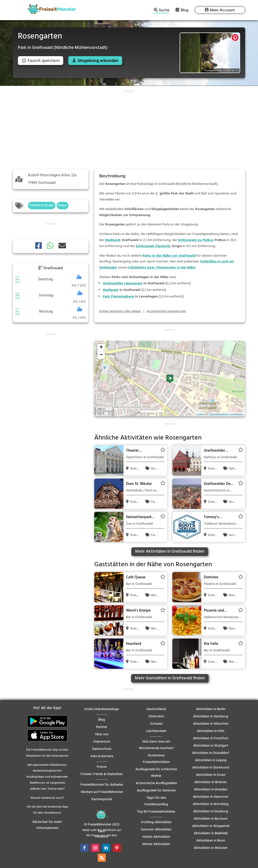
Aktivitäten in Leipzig (211, 760)
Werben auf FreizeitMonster (102, 792)
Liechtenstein (156, 731)
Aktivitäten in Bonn (211, 841)
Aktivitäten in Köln (211, 731)
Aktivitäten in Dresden (211, 790)
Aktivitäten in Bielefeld (211, 833)
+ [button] (101, 348)
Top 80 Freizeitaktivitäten (156, 812)
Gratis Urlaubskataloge (102, 709)
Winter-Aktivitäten (156, 844)
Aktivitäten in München (211, 724)
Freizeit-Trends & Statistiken (102, 774)
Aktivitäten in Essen (211, 775)
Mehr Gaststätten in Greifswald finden (170, 678)
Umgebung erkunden (98, 61)
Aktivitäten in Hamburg (211, 716)
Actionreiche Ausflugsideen (156, 783)
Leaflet (200, 414)
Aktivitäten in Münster (211, 848)
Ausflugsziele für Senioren (156, 791)
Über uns (102, 734)
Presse (102, 767)
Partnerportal (102, 799)
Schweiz (156, 724)
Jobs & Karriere (102, 756)
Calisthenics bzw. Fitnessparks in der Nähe (161, 268)
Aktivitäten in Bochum (211, 819)
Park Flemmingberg (118, 297)
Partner (102, 727)
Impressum (102, 742)
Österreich (156, 716)
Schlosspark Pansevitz (153, 246)
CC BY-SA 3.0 (231, 71)
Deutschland (156, 709)
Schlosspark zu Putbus (196, 240)
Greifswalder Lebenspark (123, 283)
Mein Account (222, 10)
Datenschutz (102, 749)
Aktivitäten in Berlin (211, 709)
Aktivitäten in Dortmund (211, 768)
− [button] (101, 355)
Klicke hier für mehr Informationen (47, 825)
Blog (185, 10)
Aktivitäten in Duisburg (211, 811)
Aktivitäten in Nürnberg (211, 804)
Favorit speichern (41, 61)
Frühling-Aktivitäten (156, 822)
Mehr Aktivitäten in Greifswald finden (170, 552)
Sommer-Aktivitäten (156, 830)
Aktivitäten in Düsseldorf (211, 753)
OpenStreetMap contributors (227, 414)
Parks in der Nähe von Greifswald (169, 256)
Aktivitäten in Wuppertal (211, 826)
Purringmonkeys (213, 71)
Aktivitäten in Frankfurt (211, 738)
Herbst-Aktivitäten (156, 837)
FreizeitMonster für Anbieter (102, 785)
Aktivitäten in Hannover (211, 797)
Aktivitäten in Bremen (211, 782)
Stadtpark (113, 240)
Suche (164, 11)
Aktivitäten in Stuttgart (211, 746)
